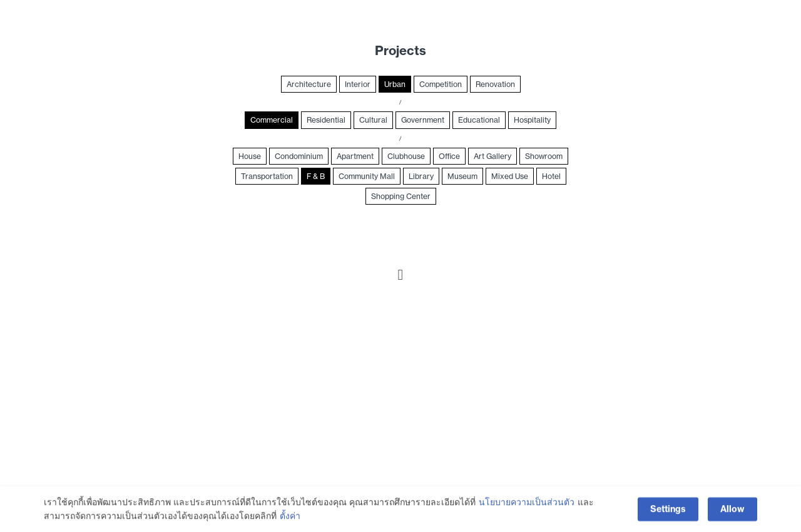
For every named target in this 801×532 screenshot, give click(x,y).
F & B (316, 176)
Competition (441, 84)
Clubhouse (406, 156)
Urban (395, 84)
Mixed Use (510, 176)
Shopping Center (401, 196)
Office (449, 156)
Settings (668, 510)
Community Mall (367, 176)
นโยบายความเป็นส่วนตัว (527, 504)
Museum (462, 176)
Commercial (272, 120)
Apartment (355, 156)
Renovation (495, 84)
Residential (326, 120)
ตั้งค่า (290, 518)
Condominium (299, 156)
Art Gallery (492, 156)
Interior (358, 84)
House (250, 156)
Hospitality (532, 120)
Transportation (267, 176)
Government (423, 120)
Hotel (551, 176)
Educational (479, 120)
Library (421, 176)
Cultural (373, 120)
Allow (732, 510)
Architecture (309, 84)
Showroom (544, 156)
